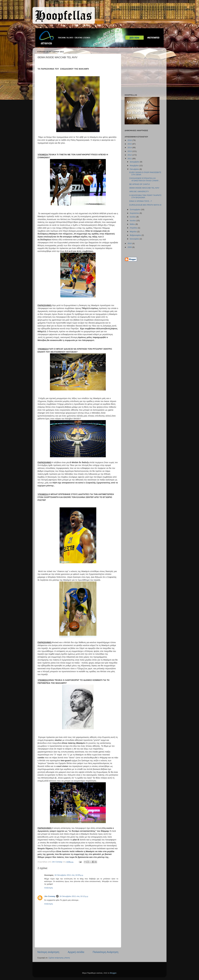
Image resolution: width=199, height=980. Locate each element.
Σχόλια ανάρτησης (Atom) (59, 958)
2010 (130, 243)
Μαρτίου (134, 232)
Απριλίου (134, 228)
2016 (130, 140)
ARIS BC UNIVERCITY (139, 191)
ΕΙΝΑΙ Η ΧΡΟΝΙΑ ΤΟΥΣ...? (141, 201)
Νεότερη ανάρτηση (48, 952)
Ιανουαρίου (135, 239)
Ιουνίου (133, 221)
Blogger (113, 973)
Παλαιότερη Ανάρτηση (106, 952)
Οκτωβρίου (135, 169)
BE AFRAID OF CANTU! (140, 184)
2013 (130, 151)
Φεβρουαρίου (136, 235)
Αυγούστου (135, 213)
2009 (130, 247)
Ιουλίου (133, 217)
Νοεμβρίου (135, 166)
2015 (130, 144)
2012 (130, 155)
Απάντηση (48, 888)
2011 (130, 159)
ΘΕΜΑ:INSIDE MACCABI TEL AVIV (144, 188)
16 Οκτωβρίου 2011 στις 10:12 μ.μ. (74, 896)
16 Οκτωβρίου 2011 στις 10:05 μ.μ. (69, 875)
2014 (130, 148)
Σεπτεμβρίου (135, 210)
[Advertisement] (142, 71)
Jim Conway (50, 896)
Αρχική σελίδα (76, 952)
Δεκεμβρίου (135, 162)
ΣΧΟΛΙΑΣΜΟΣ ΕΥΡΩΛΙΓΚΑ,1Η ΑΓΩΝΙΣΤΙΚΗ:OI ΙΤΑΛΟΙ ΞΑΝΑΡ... (145, 179)
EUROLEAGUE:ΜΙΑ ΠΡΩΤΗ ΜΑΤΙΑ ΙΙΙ (145, 205)
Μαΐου (133, 224)
